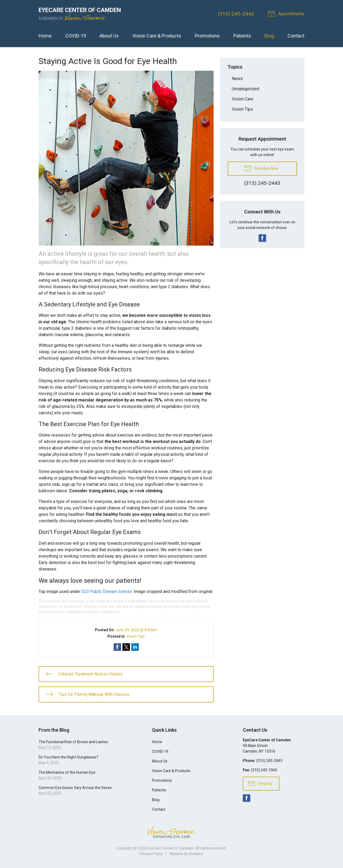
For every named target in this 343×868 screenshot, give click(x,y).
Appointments (287, 13)
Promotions (207, 36)
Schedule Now (261, 168)
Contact (296, 36)
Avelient (196, 854)
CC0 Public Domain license (107, 591)
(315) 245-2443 (236, 14)
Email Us (260, 783)
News (237, 79)
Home (45, 36)
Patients (242, 36)
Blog (269, 36)
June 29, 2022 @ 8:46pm (136, 630)
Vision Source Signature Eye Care (171, 832)
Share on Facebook (117, 647)
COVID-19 (76, 36)
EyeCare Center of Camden (170, 848)
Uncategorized (245, 89)
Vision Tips (136, 636)
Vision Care (243, 99)
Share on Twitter (126, 647)
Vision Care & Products (157, 36)
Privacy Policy (151, 854)
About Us (109, 36)
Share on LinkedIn (135, 647)
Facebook (262, 238)
